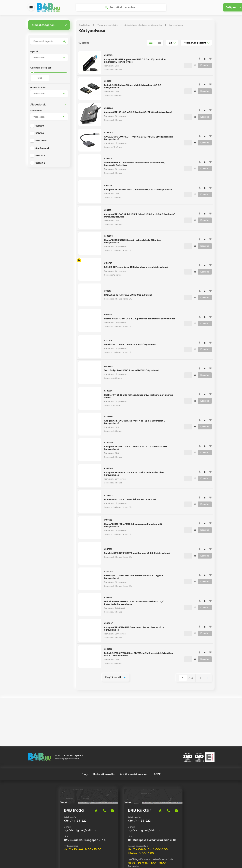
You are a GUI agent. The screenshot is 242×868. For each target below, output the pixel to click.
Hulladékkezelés (104, 745)
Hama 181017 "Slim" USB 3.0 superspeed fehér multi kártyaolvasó (140, 320)
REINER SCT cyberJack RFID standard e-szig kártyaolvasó (136, 268)
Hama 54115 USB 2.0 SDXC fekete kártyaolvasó (130, 501)
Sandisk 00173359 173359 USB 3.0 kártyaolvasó (130, 346)
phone (104, 781)
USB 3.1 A (40, 157)
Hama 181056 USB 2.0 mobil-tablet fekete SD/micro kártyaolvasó (133, 243)
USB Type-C (42, 142)
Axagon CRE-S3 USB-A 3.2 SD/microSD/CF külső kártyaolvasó (138, 113)
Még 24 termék (113, 679)
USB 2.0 (40, 127)
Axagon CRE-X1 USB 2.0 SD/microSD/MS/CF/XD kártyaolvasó (138, 191)
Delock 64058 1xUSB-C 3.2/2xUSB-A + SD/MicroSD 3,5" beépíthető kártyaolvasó (134, 604)
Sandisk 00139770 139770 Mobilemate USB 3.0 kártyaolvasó (137, 554)
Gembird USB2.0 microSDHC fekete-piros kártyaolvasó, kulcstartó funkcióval (135, 165)
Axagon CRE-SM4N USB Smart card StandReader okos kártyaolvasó (134, 475)
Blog (85, 745)
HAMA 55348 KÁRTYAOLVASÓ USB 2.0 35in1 (128, 296)
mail (112, 781)
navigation (96, 781)
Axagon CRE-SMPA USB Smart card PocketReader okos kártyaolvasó (134, 630)
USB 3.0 (40, 135)
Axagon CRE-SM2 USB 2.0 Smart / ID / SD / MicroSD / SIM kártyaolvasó (135, 449)
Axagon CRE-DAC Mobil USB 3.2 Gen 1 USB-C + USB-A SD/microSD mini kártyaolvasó (140, 217)
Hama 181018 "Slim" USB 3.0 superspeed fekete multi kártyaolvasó (133, 527)
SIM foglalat (42, 149)
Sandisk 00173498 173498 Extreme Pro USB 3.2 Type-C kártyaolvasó (134, 578)
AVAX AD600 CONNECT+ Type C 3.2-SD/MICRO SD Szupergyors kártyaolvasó (139, 139)
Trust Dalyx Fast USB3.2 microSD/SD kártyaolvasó (132, 372)
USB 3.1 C (40, 164)
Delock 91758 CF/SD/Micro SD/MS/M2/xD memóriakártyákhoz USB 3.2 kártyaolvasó (139, 656)
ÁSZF (157, 745)
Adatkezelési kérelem (134, 745)
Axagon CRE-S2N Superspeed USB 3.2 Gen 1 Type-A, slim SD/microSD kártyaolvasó (135, 62)
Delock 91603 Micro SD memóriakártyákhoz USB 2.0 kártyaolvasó (133, 88)
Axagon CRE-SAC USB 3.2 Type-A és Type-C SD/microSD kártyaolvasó (135, 423)
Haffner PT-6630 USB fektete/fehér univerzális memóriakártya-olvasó (139, 398)
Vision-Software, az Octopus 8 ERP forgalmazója (132, 861)
